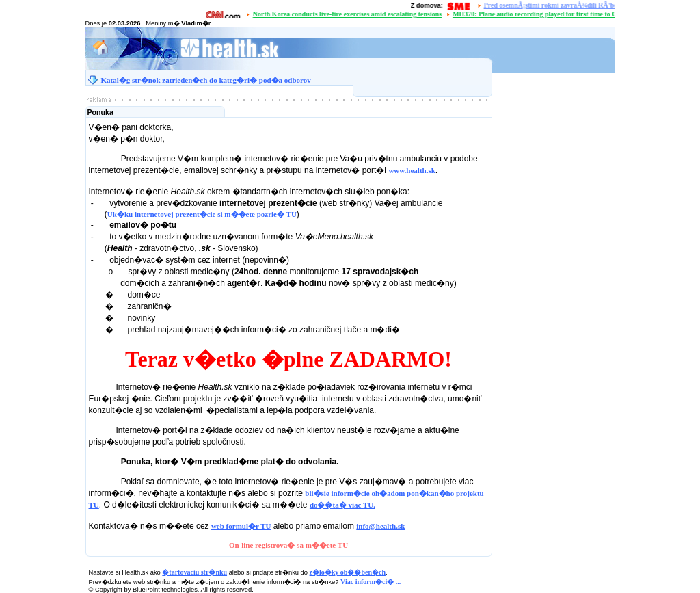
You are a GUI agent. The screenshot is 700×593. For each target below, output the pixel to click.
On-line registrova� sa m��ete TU (288, 545)
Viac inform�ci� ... (371, 582)
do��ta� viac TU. (342, 505)
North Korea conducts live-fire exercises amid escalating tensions (349, 14)
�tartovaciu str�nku (194, 572)
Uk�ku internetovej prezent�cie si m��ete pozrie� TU (202, 214)
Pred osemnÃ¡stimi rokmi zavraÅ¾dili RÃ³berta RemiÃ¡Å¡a (573, 5)
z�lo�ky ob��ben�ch (348, 572)
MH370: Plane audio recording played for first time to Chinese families (557, 14)
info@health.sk (380, 526)
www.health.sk (412, 170)
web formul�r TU (241, 526)
